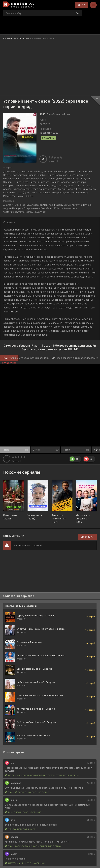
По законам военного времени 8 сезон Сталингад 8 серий (42, 775)
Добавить (87, 537)
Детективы (24, 38)
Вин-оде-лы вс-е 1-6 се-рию (23, 812)
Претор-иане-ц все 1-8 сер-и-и (25, 863)
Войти (81, 5)
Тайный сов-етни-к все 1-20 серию (27, 792)
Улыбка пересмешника (20, 829)
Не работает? (8, 363)
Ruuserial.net (10, 38)
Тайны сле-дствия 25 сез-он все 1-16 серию (33, 846)
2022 (43, 114)
